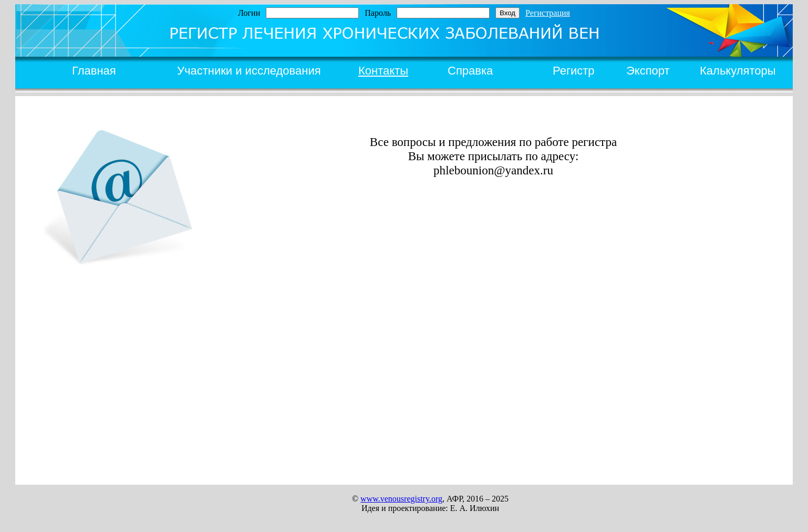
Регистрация (548, 13)
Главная (94, 71)
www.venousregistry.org (401, 499)
